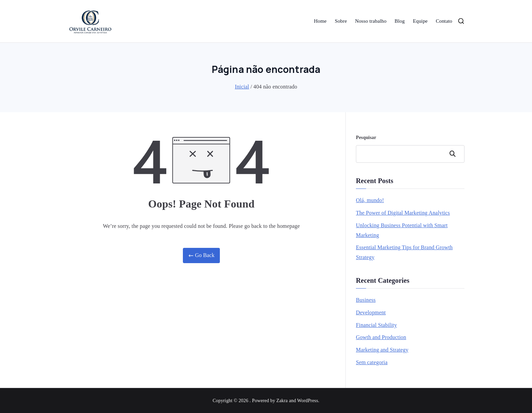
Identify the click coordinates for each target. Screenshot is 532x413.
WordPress (308, 401)
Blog (400, 21)
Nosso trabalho (371, 21)
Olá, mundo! (370, 200)
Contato (444, 21)
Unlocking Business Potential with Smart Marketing (402, 230)
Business (366, 300)
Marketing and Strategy (382, 350)
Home (320, 21)
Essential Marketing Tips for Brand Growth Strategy (404, 252)
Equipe (420, 21)
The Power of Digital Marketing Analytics (403, 213)
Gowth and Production (381, 337)
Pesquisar (366, 137)
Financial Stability (376, 325)
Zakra (282, 401)
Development (371, 312)
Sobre (341, 21)
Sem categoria (372, 362)
